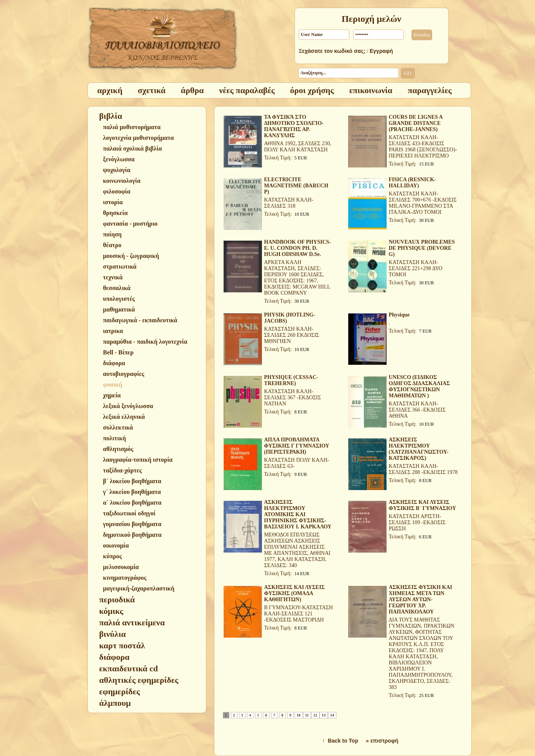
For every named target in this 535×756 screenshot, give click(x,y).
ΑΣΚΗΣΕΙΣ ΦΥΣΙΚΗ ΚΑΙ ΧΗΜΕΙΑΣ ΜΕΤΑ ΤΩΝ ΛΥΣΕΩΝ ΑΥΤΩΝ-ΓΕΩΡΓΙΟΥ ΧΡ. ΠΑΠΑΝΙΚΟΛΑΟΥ (421, 599)
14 (332, 715)
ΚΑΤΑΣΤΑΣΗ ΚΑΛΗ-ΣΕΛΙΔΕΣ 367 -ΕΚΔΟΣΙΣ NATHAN (293, 398)
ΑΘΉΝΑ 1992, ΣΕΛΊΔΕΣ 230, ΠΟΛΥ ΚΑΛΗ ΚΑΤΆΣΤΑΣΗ (298, 147)
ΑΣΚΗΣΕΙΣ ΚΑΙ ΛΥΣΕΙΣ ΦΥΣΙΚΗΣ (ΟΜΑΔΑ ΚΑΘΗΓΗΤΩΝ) (295, 593)
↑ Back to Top (340, 741)
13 (324, 715)
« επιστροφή (382, 741)
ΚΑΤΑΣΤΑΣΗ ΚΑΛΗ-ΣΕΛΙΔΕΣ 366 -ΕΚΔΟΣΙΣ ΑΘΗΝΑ (417, 410)
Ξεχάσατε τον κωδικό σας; (332, 51)
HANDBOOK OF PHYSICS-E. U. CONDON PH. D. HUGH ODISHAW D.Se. (298, 248)
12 (315, 715)
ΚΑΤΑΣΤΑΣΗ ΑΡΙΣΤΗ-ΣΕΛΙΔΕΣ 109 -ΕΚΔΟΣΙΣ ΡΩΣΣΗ (417, 522)
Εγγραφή (381, 51)
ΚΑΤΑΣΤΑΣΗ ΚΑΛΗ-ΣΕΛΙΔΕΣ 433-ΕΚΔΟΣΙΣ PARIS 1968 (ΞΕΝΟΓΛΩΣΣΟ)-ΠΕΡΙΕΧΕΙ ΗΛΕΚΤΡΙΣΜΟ (423, 147)
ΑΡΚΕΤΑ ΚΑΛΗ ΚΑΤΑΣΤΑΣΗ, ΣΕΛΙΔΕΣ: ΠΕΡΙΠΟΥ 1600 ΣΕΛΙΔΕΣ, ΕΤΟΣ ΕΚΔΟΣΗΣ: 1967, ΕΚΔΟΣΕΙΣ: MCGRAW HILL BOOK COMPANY (297, 278)
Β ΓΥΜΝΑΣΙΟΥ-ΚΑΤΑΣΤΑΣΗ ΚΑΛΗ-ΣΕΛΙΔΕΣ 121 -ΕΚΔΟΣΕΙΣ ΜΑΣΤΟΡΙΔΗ (299, 614)
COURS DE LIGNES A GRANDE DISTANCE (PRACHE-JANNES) (416, 123)
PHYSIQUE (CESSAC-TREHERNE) (291, 380)
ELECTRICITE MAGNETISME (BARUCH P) (296, 186)
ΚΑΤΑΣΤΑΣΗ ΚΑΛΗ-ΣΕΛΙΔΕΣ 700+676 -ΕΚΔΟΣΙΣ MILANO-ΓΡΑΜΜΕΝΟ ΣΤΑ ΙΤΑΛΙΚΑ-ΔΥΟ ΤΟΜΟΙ (423, 203)
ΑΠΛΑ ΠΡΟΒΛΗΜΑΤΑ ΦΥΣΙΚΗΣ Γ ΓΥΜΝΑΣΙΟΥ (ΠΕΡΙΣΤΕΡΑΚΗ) (297, 446)
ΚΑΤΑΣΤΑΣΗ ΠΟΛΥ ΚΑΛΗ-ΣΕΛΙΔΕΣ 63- (297, 463)
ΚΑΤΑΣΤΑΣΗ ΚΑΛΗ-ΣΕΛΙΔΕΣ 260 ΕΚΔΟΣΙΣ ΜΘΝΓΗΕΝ (292, 335)
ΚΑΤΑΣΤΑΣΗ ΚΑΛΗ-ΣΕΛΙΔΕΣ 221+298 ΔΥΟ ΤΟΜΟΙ (416, 268)
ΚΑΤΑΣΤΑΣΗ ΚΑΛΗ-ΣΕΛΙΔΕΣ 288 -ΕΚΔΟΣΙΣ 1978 (423, 469)
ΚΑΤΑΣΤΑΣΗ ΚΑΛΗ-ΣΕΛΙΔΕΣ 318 (289, 203)
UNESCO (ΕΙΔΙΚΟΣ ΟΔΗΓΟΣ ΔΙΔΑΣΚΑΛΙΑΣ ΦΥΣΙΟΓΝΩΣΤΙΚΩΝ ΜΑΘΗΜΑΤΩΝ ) (420, 386)
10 (299, 715)
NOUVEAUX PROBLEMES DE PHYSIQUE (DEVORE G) (422, 248)
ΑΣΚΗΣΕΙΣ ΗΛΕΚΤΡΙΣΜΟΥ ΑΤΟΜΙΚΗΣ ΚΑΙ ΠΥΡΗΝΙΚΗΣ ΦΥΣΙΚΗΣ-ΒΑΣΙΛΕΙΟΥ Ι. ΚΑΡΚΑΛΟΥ (298, 514)
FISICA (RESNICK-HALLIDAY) (412, 183)
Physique (399, 315)
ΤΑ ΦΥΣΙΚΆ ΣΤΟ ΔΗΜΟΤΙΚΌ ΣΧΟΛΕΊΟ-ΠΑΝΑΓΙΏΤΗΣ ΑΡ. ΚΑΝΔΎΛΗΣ (294, 126)
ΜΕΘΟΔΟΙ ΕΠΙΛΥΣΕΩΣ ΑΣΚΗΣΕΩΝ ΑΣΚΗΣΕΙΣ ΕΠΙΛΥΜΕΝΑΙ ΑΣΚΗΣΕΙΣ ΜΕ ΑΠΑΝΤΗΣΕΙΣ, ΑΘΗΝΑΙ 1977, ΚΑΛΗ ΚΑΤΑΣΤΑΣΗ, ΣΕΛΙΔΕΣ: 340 (297, 550)
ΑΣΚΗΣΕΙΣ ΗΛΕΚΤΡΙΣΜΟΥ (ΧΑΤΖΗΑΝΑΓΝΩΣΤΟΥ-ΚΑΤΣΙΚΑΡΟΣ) (419, 449)
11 (307, 715)
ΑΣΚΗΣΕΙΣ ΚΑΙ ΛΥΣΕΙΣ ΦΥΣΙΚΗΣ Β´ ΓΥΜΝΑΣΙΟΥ (423, 505)
